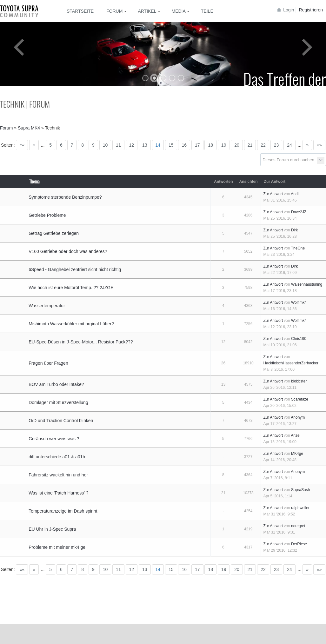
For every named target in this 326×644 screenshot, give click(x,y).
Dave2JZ (299, 212)
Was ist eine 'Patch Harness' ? (58, 493)
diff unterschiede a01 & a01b (57, 457)
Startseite (80, 11)
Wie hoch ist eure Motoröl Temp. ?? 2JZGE (71, 288)
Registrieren (311, 10)
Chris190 (299, 339)
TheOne (298, 248)
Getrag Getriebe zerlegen (54, 233)
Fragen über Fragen (48, 363)
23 (276, 145)
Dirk (294, 230)
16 (184, 145)
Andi (295, 194)
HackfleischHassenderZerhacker (291, 363)
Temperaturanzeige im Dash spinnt (63, 511)
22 (263, 145)
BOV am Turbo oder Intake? (56, 384)
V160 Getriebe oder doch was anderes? (68, 251)
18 (210, 145)
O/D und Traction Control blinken (61, 421)
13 (145, 145)
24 (289, 145)
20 (237, 145)
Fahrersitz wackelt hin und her (58, 475)
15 (171, 145)
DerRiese (299, 544)
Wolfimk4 (299, 302)
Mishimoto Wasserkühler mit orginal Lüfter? (71, 324)
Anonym (298, 417)
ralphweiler (300, 508)
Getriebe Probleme (47, 215)
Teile (207, 11)
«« (22, 145)
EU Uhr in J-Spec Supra (52, 529)
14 (158, 145)
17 (197, 145)
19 (224, 145)
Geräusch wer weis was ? (54, 439)
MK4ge (297, 454)
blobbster (299, 381)
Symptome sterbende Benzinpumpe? (65, 197)
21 (250, 145)
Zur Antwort (273, 194)
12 (132, 145)
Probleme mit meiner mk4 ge (57, 547)
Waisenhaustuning (307, 284)
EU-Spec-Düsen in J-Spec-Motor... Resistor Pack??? (81, 342)
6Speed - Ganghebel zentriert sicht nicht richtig (75, 269)
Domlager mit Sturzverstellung (58, 402)
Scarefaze (300, 399)
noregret (298, 526)
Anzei (296, 435)
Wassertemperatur (47, 306)
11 (118, 145)
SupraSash (300, 490)
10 (105, 145)
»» (319, 145)
